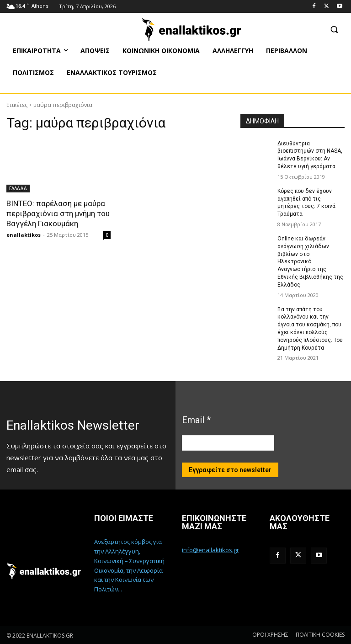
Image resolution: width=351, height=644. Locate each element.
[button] (334, 29)
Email (196, 420)
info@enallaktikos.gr (210, 550)
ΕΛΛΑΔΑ (18, 188)
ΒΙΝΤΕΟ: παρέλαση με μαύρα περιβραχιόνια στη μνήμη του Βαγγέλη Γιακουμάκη (58, 213)
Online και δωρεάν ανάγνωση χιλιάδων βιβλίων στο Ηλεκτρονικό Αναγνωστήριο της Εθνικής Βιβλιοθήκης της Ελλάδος (310, 262)
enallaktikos (24, 235)
